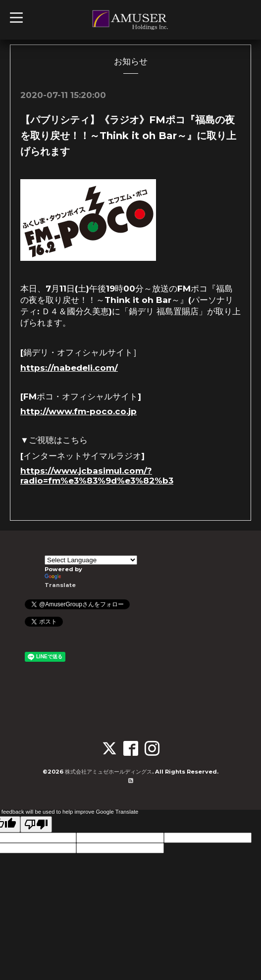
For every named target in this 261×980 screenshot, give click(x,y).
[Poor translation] (36, 824)
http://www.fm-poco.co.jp (78, 411)
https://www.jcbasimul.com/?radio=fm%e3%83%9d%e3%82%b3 (97, 476)
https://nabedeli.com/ (69, 368)
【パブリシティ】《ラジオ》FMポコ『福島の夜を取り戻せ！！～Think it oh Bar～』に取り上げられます (128, 136)
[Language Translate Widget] (91, 560)
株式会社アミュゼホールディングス (108, 772)
